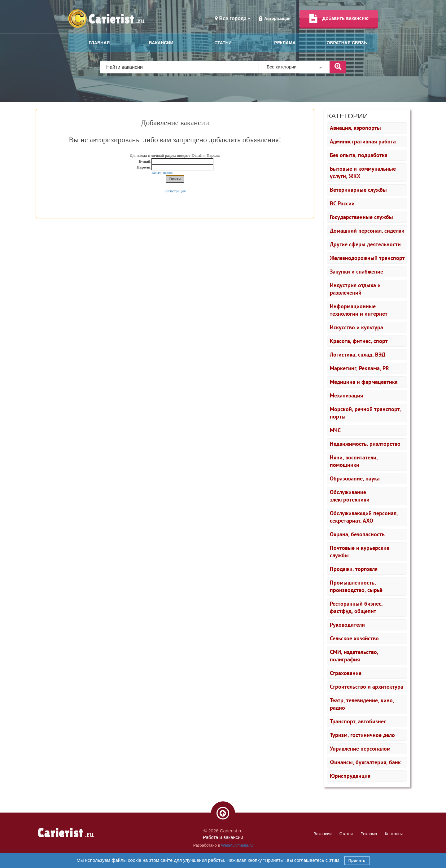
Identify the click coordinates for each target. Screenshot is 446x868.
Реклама (285, 43)
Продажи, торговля (354, 569)
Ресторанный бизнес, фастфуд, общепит (356, 607)
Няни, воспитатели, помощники (354, 461)
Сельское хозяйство (354, 638)
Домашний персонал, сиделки (367, 231)
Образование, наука (355, 478)
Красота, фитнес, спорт (359, 341)
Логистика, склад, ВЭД (358, 355)
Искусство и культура (356, 327)
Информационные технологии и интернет (359, 310)
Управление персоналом (360, 749)
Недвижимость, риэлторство (365, 444)
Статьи (223, 43)
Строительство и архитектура (367, 687)
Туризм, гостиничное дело (362, 735)
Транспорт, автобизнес (358, 721)
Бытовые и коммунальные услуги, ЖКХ (363, 172)
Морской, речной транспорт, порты (365, 413)
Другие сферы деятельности (365, 244)
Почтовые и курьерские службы (360, 552)
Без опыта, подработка (359, 155)
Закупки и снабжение (356, 272)
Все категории (294, 67)
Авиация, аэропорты (355, 128)
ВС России (342, 203)
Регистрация (175, 191)
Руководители (347, 625)
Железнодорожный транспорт (367, 258)
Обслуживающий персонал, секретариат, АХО (364, 517)
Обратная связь (347, 43)
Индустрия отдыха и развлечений (355, 289)
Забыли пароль (162, 173)
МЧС (335, 430)
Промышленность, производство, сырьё (356, 586)
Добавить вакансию (339, 19)
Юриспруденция (350, 776)
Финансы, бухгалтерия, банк (365, 762)
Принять (357, 860)
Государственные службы (361, 217)
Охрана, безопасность (357, 534)
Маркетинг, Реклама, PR (359, 368)
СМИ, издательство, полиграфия (354, 656)
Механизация (346, 395)
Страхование (346, 673)
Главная (99, 43)
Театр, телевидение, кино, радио (362, 704)
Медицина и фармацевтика (364, 382)
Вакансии (161, 43)
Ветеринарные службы (358, 190)
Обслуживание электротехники (350, 496)
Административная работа (363, 141)
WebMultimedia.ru (237, 845)
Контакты (394, 834)
